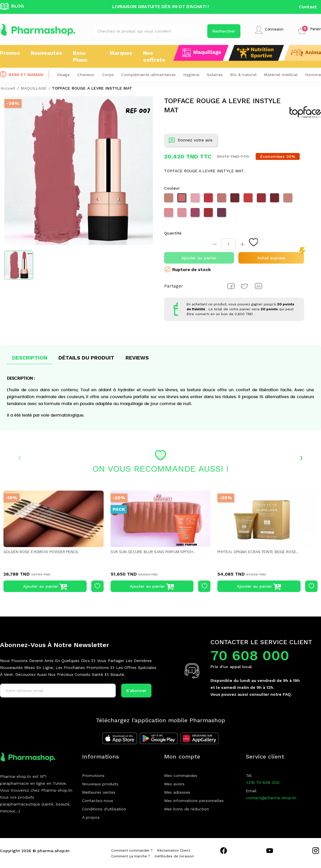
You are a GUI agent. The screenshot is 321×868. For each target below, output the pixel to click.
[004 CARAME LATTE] (222, 199)
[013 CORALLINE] (249, 199)
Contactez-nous (98, 801)
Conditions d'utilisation (104, 809)
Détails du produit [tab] (86, 358)
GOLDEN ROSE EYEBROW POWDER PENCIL (44, 552)
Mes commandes (181, 776)
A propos (91, 817)
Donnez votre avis (191, 141)
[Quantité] (228, 244)
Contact (308, 7)
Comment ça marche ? (130, 856)
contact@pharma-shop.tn (271, 798)
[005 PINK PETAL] (169, 214)
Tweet (245, 286)
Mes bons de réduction (187, 809)
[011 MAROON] (222, 214)
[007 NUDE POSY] (183, 199)
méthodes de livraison (174, 856)
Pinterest (259, 286)
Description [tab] (30, 358)
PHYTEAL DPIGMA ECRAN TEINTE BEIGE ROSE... (263, 552)
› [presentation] (301, 457)
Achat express (271, 258)
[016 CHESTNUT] (235, 199)
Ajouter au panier (199, 258)
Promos (10, 53)
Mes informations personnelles (194, 801)
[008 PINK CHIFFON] (196, 199)
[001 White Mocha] (169, 199)
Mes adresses (177, 792)
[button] (309, 30)
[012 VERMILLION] (209, 199)
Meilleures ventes (99, 792)
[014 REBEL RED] (262, 199)
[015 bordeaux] (275, 199)
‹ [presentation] (20, 457)
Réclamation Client (174, 850)
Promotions (93, 776)
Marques (121, 53)
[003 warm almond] (288, 199)
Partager (231, 286)
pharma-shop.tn (54, 851)
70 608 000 (250, 656)
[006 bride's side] (183, 214)
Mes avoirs (174, 784)
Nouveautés (46, 53)
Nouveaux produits (100, 784)
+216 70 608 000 (263, 782)
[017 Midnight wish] (209, 214)
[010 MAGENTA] (196, 214)
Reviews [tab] (137, 358)
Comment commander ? (132, 850)
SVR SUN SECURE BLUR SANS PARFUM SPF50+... (157, 552)
